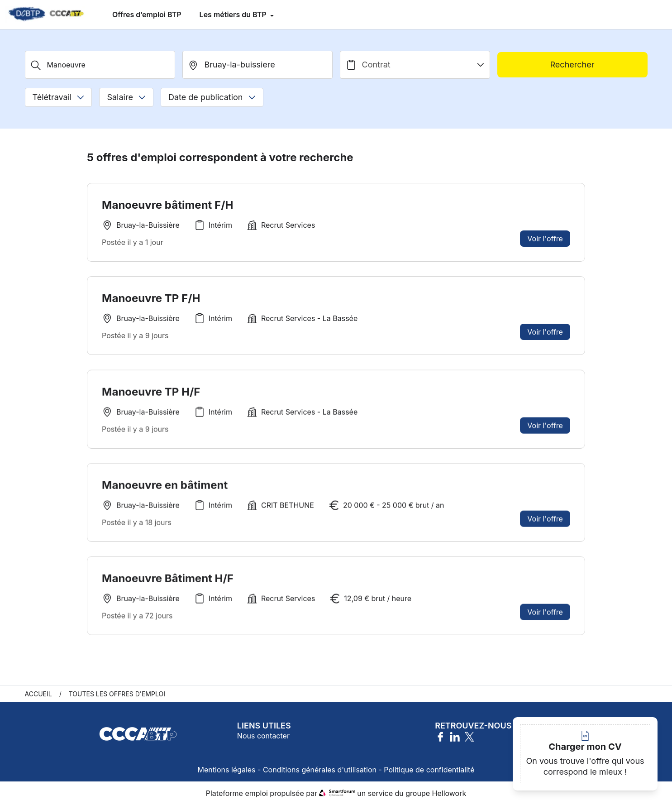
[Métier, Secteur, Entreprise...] (100, 65)
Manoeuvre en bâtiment (165, 487)
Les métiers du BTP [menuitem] (234, 14)
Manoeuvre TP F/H (151, 298)
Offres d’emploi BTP (147, 14)
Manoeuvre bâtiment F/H (167, 205)
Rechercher (572, 65)
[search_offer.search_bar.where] (257, 65)
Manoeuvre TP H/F (151, 394)
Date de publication (212, 97)
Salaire (126, 97)
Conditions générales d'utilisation (320, 770)
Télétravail (59, 97)
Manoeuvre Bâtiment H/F (168, 581)
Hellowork (449, 793)
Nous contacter (263, 736)
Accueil (38, 694)
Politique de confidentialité (429, 770)
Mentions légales (227, 770)
